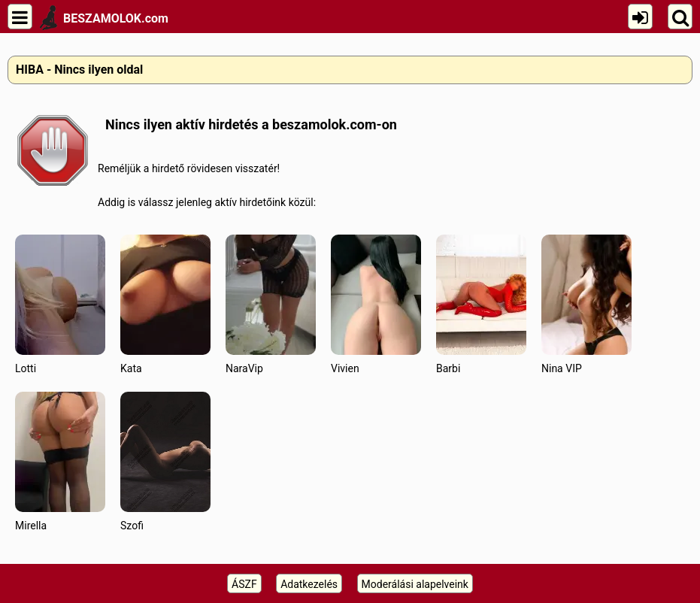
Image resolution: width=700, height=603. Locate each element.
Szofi (165, 461)
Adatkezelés (309, 584)
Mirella (60, 461)
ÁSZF (244, 584)
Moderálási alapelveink (415, 584)
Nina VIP (586, 304)
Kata (165, 304)
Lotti (60, 304)
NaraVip (271, 304)
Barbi (481, 304)
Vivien (376, 304)
